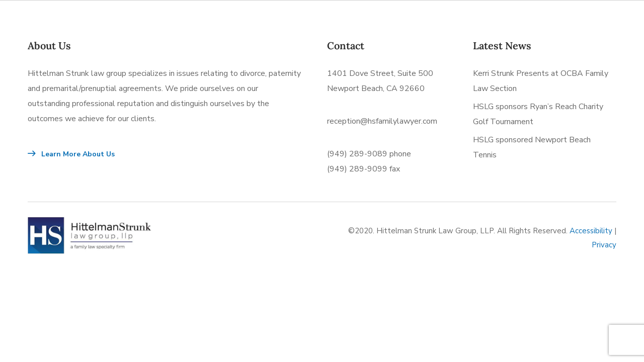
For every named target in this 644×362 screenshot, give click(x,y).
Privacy (604, 245)
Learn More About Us (71, 154)
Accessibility (591, 231)
